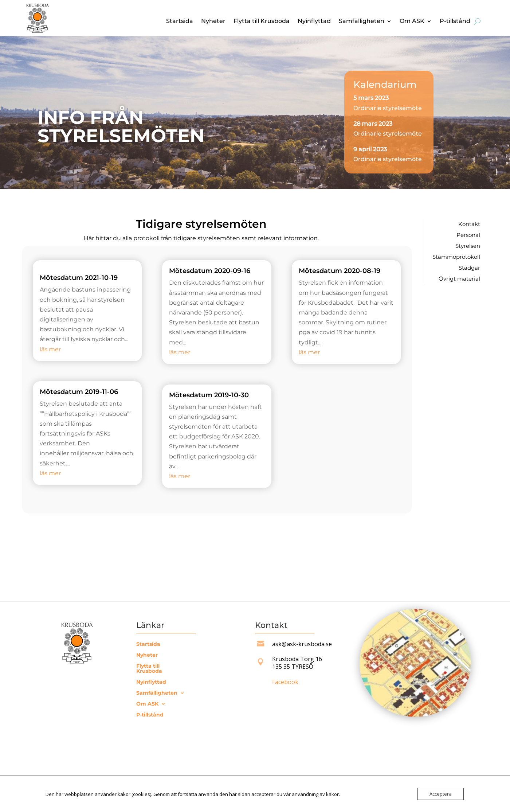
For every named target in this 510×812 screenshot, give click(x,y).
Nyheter (213, 22)
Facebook (285, 682)
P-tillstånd (455, 22)
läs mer (50, 349)
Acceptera (441, 794)
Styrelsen (468, 246)
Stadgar (469, 268)
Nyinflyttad (314, 22)
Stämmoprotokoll (456, 257)
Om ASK (412, 22)
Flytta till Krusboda (262, 22)
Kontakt (469, 225)
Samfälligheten (362, 22)
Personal (468, 235)
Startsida (180, 22)
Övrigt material (459, 279)
